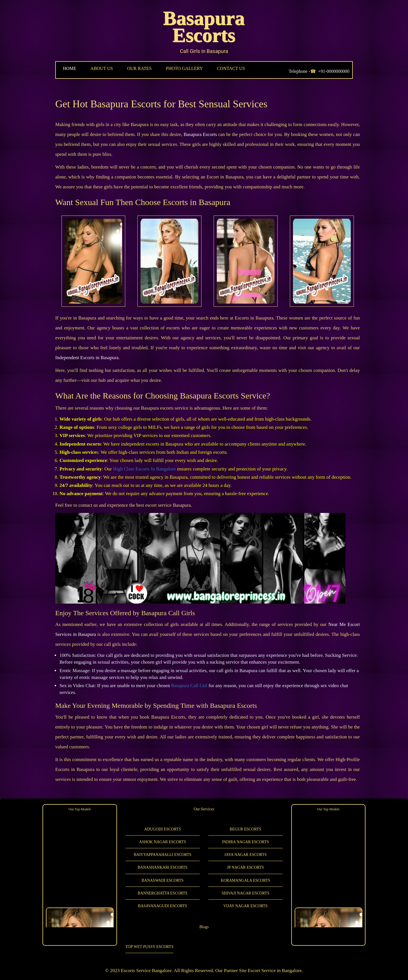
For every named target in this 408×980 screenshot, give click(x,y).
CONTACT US (231, 68)
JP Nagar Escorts (245, 867)
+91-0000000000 (334, 71)
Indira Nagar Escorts (245, 842)
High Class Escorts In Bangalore (144, 469)
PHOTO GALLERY (184, 68)
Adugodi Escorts (162, 829)
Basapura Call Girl (189, 686)
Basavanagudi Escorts (162, 906)
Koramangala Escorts (246, 880)
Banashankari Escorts (163, 867)
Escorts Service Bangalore (146, 971)
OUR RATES (139, 68)
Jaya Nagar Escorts (245, 855)
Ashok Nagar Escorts (163, 842)
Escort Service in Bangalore (275, 971)
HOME (70, 68)
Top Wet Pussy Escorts (150, 947)
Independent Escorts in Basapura (87, 358)
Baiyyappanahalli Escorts (163, 855)
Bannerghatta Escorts (163, 893)
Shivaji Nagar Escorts (246, 893)
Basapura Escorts (204, 27)
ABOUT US (102, 68)
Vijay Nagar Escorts (245, 906)
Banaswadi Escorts (163, 880)
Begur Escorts (245, 829)
